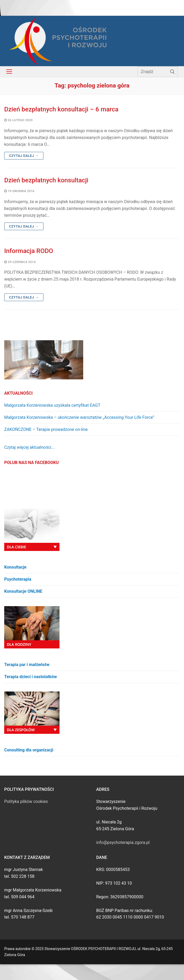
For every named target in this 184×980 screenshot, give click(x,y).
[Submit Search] (172, 71)
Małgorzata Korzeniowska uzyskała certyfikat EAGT (52, 405)
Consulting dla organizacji (29, 750)
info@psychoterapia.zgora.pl (123, 842)
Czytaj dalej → (24, 156)
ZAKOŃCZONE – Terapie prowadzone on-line (46, 429)
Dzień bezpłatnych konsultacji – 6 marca (61, 109)
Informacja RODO (29, 251)
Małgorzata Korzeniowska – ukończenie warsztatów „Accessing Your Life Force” (79, 417)
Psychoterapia (18, 579)
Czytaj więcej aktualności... (29, 447)
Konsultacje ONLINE (23, 591)
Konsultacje (15, 567)
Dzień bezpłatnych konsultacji (46, 180)
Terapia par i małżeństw (27, 665)
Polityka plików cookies (26, 801)
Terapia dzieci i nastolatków (31, 677)
